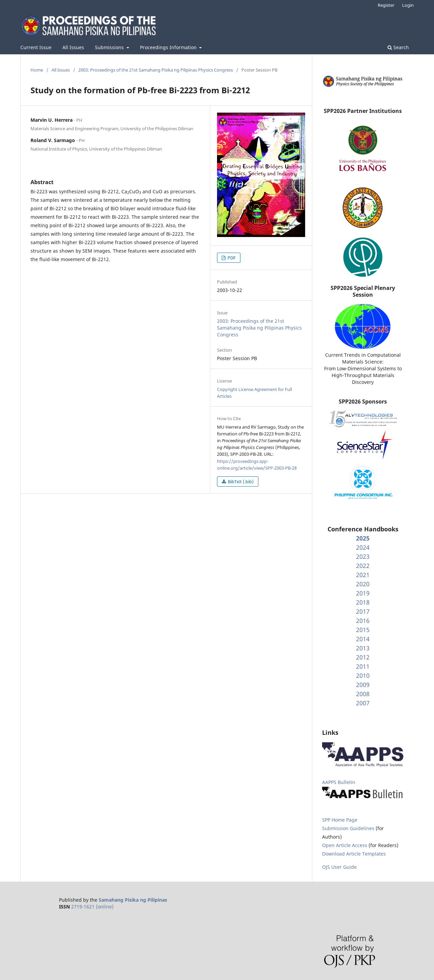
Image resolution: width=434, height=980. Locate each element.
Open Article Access (345, 845)
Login (408, 5)
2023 (363, 556)
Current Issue (36, 47)
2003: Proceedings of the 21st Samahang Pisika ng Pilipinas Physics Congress (156, 70)
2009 (363, 685)
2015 (363, 630)
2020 (363, 584)
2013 (363, 648)
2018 (363, 602)
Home (37, 70)
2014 (363, 639)
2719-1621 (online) (92, 907)
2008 (363, 694)
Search (398, 47)
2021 (363, 575)
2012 (363, 657)
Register (386, 5)
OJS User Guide (339, 867)
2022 (363, 566)
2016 (363, 621)
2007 (363, 703)
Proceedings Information (169, 47)
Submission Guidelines (349, 828)
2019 (363, 593)
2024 (363, 547)
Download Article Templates (354, 854)
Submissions (110, 47)
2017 (363, 611)
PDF (231, 258)
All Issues (73, 47)
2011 (363, 666)
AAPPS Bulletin (339, 782)
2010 (363, 675)
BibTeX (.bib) (240, 482)
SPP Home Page (340, 820)
